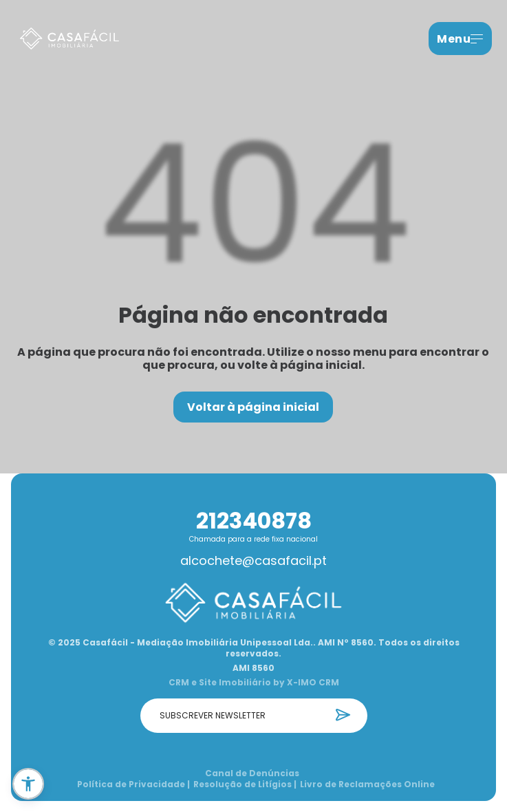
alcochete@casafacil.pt (253, 561)
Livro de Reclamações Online (367, 784)
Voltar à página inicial (253, 407)
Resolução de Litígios (245, 784)
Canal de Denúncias (252, 773)
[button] (28, 784)
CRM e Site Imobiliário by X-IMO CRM (254, 683)
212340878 (254, 521)
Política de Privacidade (133, 784)
